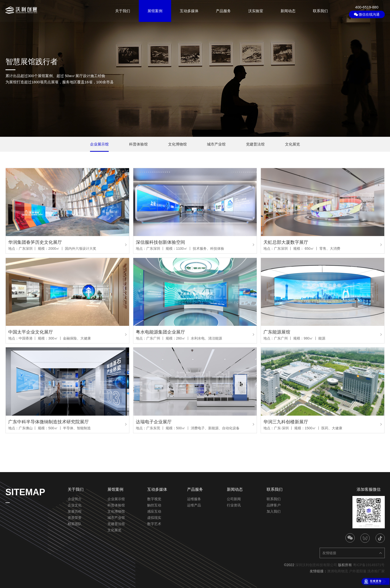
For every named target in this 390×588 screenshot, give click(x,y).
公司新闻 (234, 499)
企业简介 (75, 499)
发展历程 (75, 511)
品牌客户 (274, 505)
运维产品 (194, 505)
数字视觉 (154, 499)
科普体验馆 (116, 505)
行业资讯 (234, 505)
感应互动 (154, 511)
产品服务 (223, 11)
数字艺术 (154, 524)
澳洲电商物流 (338, 571)
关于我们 (123, 11)
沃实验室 (256, 11)
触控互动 (154, 505)
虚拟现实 (154, 518)
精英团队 (75, 524)
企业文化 (75, 505)
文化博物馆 (116, 511)
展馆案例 (155, 11)
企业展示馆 (116, 499)
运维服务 (194, 499)
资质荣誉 (75, 518)
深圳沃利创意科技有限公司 (316, 565)
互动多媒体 (189, 11)
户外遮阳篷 (358, 571)
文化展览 (114, 530)
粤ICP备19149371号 (369, 565)
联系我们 (320, 11)
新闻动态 (288, 11)
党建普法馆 (116, 524)
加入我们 (274, 511)
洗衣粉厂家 (376, 571)
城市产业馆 (116, 518)
